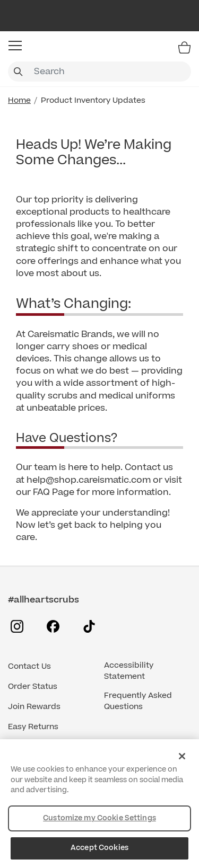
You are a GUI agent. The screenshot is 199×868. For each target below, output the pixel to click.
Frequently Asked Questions (138, 701)
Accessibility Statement (129, 671)
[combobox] (99, 72)
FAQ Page (54, 492)
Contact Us (29, 666)
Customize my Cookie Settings (99, 818)
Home (19, 100)
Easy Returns (33, 727)
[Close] (182, 756)
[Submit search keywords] (18, 72)
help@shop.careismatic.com (89, 480)
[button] (15, 46)
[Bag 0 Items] (184, 47)
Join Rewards (34, 707)
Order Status (33, 687)
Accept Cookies (99, 848)
